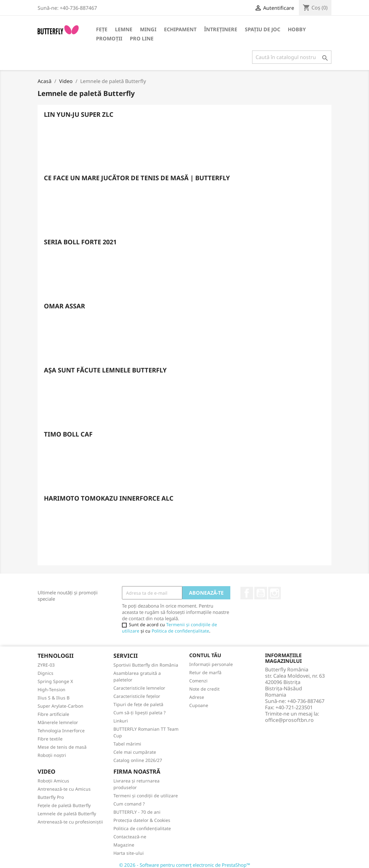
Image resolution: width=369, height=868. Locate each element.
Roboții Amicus (53, 781)
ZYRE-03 (46, 665)
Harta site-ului (129, 853)
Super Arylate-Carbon (60, 706)
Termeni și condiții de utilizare (146, 796)
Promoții (109, 39)
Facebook (247, 593)
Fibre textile (50, 739)
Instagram (275, 593)
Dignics (45, 673)
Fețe (102, 29)
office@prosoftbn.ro (289, 720)
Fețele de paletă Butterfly (64, 805)
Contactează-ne (130, 837)
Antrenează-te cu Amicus (64, 789)
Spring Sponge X (55, 681)
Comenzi (198, 681)
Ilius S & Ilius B (54, 698)
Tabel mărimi (127, 744)
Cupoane (199, 705)
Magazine (124, 845)
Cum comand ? (129, 804)
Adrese (197, 697)
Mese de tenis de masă (62, 747)
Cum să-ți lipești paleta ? (139, 713)
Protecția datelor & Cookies (142, 820)
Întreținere (221, 29)
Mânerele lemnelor (58, 722)
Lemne (124, 29)
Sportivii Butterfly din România (146, 665)
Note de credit (204, 689)
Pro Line (142, 39)
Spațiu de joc (263, 29)
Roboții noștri (52, 755)
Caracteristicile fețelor (137, 696)
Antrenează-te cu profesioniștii (70, 822)
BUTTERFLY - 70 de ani (137, 812)
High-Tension (51, 690)
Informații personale (211, 664)
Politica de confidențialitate (180, 631)
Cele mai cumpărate (135, 752)
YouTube (261, 593)
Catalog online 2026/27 (138, 760)
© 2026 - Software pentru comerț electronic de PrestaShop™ (185, 865)
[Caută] (292, 57)
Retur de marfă (205, 672)
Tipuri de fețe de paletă (138, 704)
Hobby (297, 29)
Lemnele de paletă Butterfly (67, 814)
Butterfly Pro (51, 797)
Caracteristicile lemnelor (139, 688)
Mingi (148, 29)
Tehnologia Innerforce (61, 731)
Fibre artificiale (53, 714)
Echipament (180, 29)
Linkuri (121, 721)
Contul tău (205, 655)
